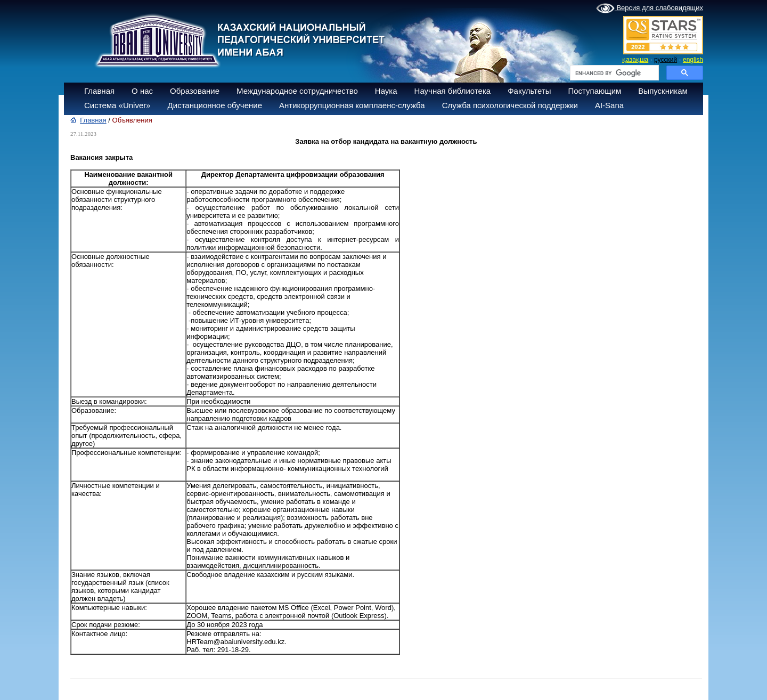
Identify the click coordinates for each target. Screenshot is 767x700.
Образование (195, 91)
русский (666, 60)
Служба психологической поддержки (510, 105)
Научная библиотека (453, 91)
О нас (142, 91)
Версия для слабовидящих (650, 9)
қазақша (635, 60)
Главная (99, 91)
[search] (613, 73)
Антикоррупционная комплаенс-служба (352, 105)
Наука (386, 91)
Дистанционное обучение (215, 105)
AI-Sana (609, 105)
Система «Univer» (117, 105)
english (693, 60)
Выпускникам (663, 91)
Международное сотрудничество (297, 91)
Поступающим (594, 91)
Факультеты (529, 91)
